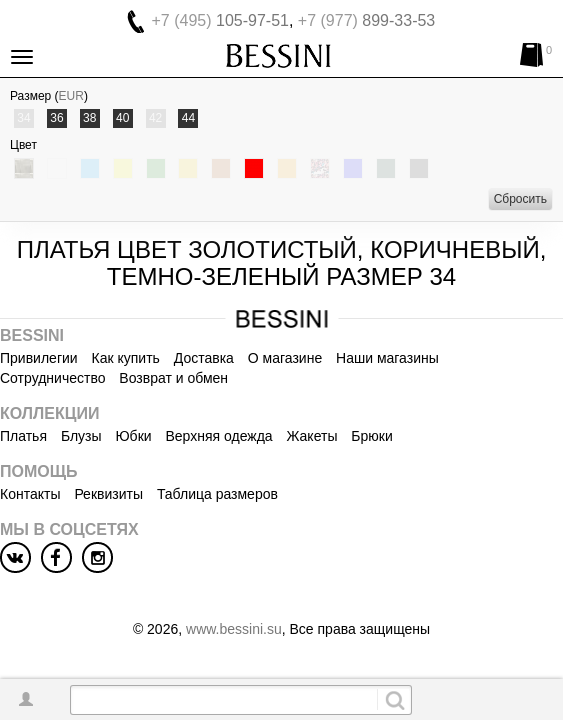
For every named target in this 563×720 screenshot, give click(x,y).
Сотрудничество (52, 378)
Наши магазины (387, 358)
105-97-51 (220, 20)
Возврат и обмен (173, 378)
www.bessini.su (234, 629)
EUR (71, 96)
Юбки (133, 436)
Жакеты (312, 436)
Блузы (81, 436)
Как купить (126, 358)
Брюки (371, 436)
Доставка (204, 358)
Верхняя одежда (218, 436)
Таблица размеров (217, 494)
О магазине (285, 358)
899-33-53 (366, 20)
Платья (23, 436)
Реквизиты (108, 494)
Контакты (30, 494)
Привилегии (39, 358)
